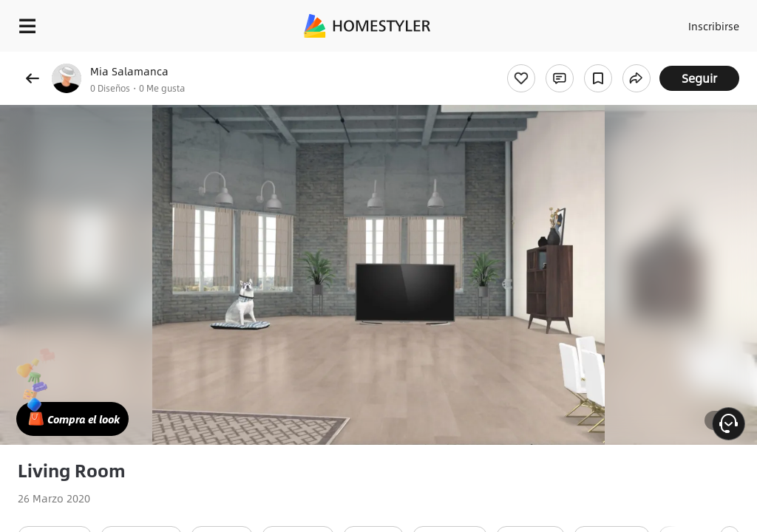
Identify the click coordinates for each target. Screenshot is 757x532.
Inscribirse (712, 22)
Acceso (654, 22)
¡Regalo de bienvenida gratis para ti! (596, 62)
